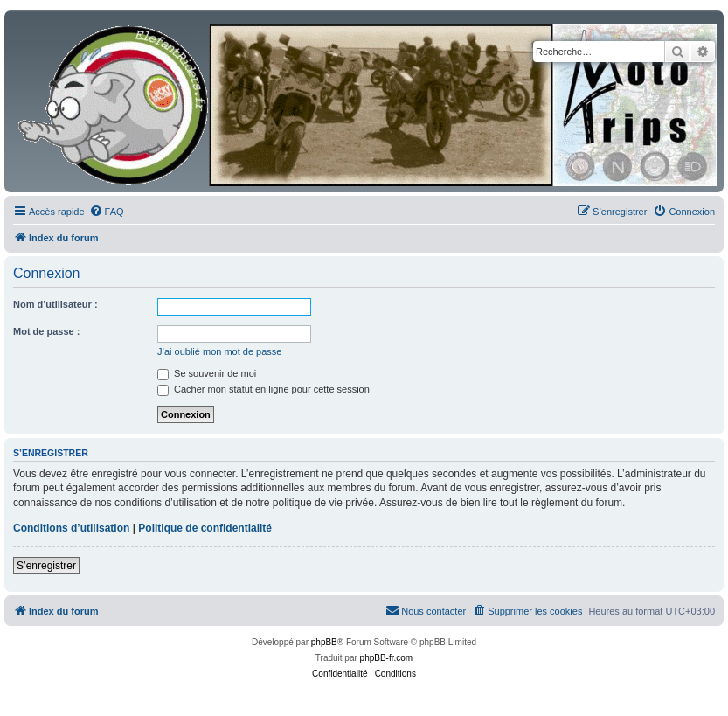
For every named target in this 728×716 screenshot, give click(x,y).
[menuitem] (107, 212)
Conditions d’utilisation (71, 528)
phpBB (324, 642)
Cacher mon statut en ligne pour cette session (263, 389)
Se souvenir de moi (207, 373)
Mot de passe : (46, 331)
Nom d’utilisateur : (55, 304)
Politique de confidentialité (205, 528)
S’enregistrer (46, 566)
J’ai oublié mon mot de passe (219, 351)
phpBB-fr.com (387, 658)
